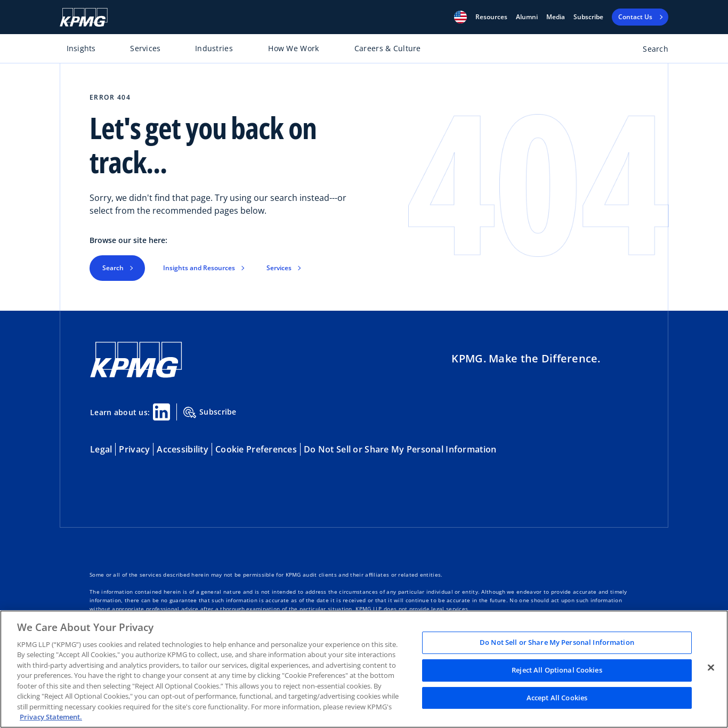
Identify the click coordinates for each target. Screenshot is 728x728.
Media (556, 17)
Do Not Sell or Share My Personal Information (400, 449)
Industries (214, 48)
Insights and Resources (199, 268)
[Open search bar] (649, 51)
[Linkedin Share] (161, 412)
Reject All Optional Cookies (557, 670)
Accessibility (183, 449)
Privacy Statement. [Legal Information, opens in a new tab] (51, 717)
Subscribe (588, 17)
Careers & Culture (388, 48)
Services (145, 48)
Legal (101, 449)
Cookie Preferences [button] (256, 449)
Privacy (134, 449)
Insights (81, 48)
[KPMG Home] (84, 17)
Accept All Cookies (557, 698)
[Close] (711, 668)
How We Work (293, 48)
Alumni (527, 17)
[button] (460, 17)
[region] (364, 669)
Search (113, 268)
